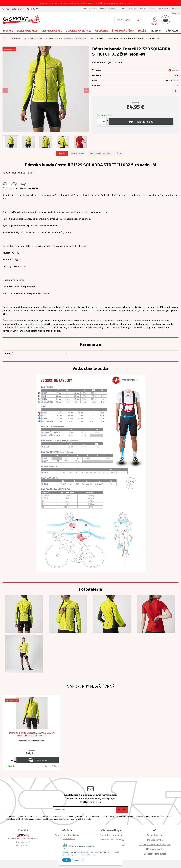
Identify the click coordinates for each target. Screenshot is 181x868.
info (99, 802)
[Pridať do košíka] (141, 121)
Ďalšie (142, 31)
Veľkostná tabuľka (100, 153)
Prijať (67, 860)
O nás (122, 8)
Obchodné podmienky (111, 835)
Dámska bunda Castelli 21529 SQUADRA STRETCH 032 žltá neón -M (32, 734)
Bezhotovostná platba (155, 854)
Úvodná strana (90, 8)
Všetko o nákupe (148, 8)
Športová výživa (123, 31)
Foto (119, 153)
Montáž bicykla (155, 840)
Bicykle (8, 31)
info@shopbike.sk (70, 835)
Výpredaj (172, 31)
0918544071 (69, 838)
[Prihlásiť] (155, 21)
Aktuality (132, 8)
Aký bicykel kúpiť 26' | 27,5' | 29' (155, 844)
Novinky (156, 31)
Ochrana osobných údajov (111, 840)
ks (104, 122)
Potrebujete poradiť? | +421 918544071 (23, 9)
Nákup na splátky (155, 849)
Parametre (77, 153)
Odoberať (122, 810)
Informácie (163, 8)
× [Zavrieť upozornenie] (177, 3)
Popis (62, 153)
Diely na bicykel (52, 31)
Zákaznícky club (155, 835)
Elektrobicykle (27, 31)
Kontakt (176, 8)
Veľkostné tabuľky (108, 8)
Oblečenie (102, 31)
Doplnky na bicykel (79, 31)
